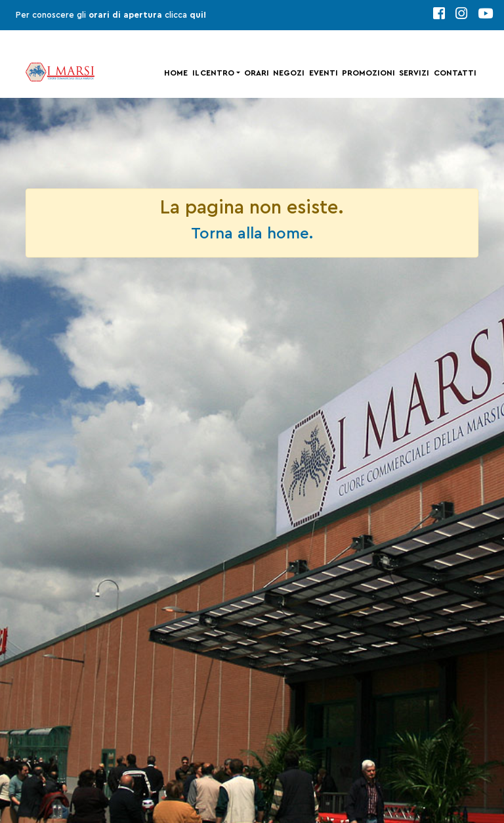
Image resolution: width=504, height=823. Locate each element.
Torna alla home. (252, 234)
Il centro (213, 73)
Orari (257, 73)
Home (176, 73)
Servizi (414, 73)
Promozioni (368, 73)
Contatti (455, 73)
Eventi (324, 73)
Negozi (289, 73)
